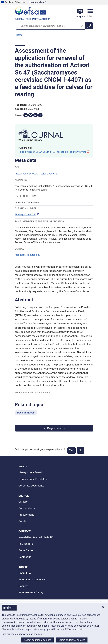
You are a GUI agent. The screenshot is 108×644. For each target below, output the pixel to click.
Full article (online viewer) (73, 152)
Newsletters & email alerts (34, 537)
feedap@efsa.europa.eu (28, 255)
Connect (23, 586)
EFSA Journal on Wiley (32, 579)
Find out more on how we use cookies (22, 634)
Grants (22, 521)
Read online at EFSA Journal (37, 152)
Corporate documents (31, 486)
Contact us (25, 557)
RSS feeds (25, 544)
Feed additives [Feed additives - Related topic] (26, 413)
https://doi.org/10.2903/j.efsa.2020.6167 (37, 174)
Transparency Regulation (33, 479)
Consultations (27, 508)
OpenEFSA (25, 573)
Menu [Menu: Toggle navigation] (90, 16)
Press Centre (26, 550)
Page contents (54, 428)
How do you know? (38, 2)
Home (19, 35)
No (81, 450)
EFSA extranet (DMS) (31, 593)
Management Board (30, 472)
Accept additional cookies (38, 640)
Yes (71, 450)
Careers (23, 502)
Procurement (26, 515)
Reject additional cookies (72, 640)
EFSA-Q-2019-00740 (28, 214)
